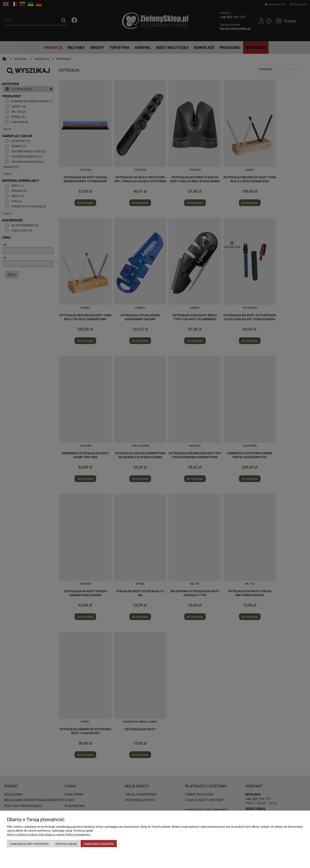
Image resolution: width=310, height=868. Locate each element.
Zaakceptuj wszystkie (99, 844)
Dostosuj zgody (66, 844)
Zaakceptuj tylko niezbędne (29, 844)
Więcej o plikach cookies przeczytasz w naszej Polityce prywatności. (49, 834)
